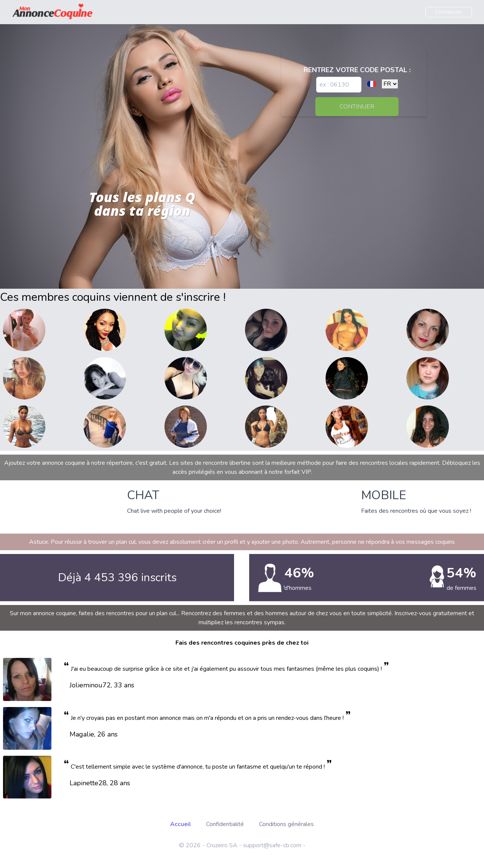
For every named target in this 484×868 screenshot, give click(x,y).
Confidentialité (225, 824)
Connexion (449, 12)
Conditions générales (286, 824)
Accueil (181, 824)
